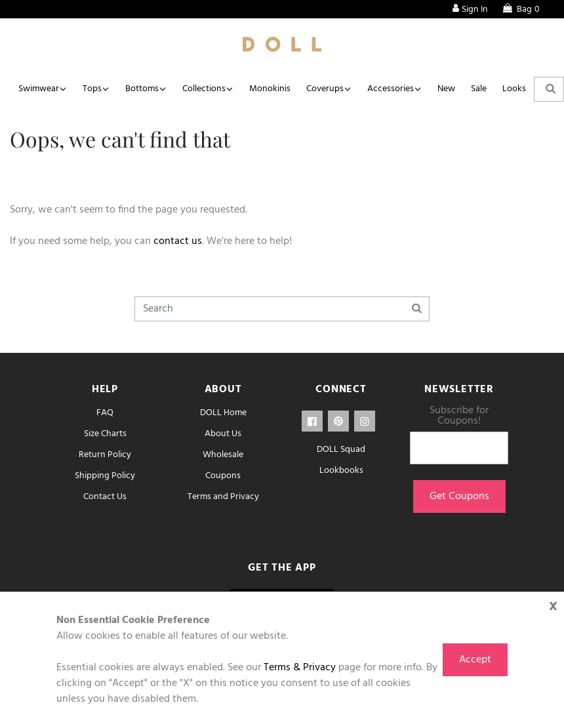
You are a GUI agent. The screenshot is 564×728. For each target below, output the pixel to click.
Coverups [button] (325, 89)
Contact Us (105, 497)
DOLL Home (223, 413)
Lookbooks (341, 471)
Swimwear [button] (39, 89)
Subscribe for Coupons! (459, 416)
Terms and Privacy (223, 497)
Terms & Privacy (300, 668)
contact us (178, 241)
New (446, 89)
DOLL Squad (341, 450)
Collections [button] (204, 89)
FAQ (105, 413)
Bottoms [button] (142, 89)
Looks (514, 89)
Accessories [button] (391, 89)
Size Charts (105, 434)
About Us (223, 434)
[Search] (282, 309)
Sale (479, 89)
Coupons (223, 476)
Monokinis (270, 89)
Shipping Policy (105, 476)
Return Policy (105, 455)
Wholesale (223, 455)
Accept (475, 660)
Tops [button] (92, 89)
